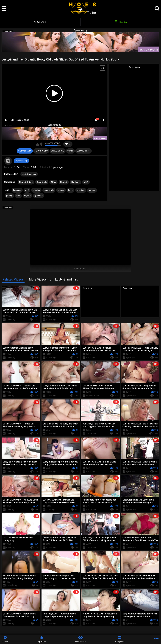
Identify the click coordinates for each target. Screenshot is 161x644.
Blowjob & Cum (26, 182)
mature (61, 190)
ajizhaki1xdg (21, 161)
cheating (81, 190)
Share (70, 151)
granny (9, 196)
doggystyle (49, 190)
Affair (53, 182)
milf (27, 190)
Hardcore (75, 182)
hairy (71, 190)
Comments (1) (83, 151)
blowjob (36, 190)
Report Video (41, 151)
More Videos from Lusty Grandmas (53, 279)
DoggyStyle (42, 182)
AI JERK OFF (40, 22)
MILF (86, 182)
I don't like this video (42, 144)
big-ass (92, 190)
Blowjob (64, 182)
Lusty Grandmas (29, 174)
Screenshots (57, 151)
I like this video (38, 144)
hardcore (17, 190)
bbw (18, 196)
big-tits (27, 196)
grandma (39, 196)
